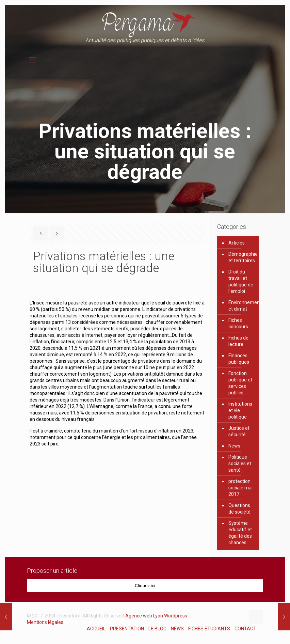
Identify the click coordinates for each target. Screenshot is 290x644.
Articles (237, 243)
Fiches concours (238, 323)
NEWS (177, 629)
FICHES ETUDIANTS (209, 629)
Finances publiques (239, 359)
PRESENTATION (127, 629)
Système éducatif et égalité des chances (240, 533)
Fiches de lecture (238, 341)
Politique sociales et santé (240, 464)
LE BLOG (157, 629)
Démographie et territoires (242, 257)
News (234, 446)
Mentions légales (45, 622)
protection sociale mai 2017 (240, 488)
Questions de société (239, 509)
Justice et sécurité (239, 431)
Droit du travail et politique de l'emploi (241, 281)
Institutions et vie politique (240, 410)
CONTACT (245, 629)
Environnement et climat (242, 306)
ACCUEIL (96, 629)
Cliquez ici (145, 586)
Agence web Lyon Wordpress (156, 616)
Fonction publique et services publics (240, 383)
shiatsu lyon (101, 622)
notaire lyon (76, 622)
